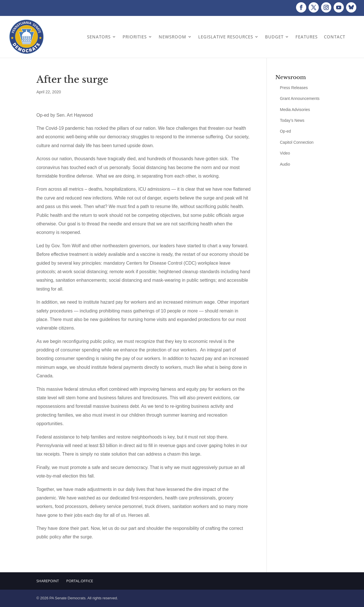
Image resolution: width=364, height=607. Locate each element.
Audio (285, 164)
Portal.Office (80, 581)
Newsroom (172, 37)
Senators (99, 37)
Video (285, 153)
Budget (274, 37)
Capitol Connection (297, 142)
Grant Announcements (300, 98)
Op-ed (285, 131)
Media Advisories (295, 110)
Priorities (135, 37)
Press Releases (294, 88)
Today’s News (292, 120)
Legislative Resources (226, 37)
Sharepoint (48, 581)
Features (307, 37)
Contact (335, 37)
